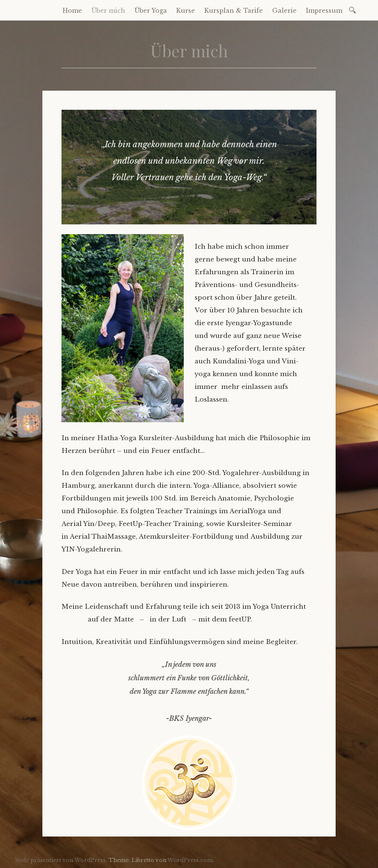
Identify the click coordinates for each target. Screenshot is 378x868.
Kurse (186, 10)
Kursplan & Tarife (234, 10)
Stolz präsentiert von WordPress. (61, 860)
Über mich (108, 10)
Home (72, 10)
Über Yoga (151, 10)
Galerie (284, 10)
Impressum (324, 10)
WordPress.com (190, 860)
